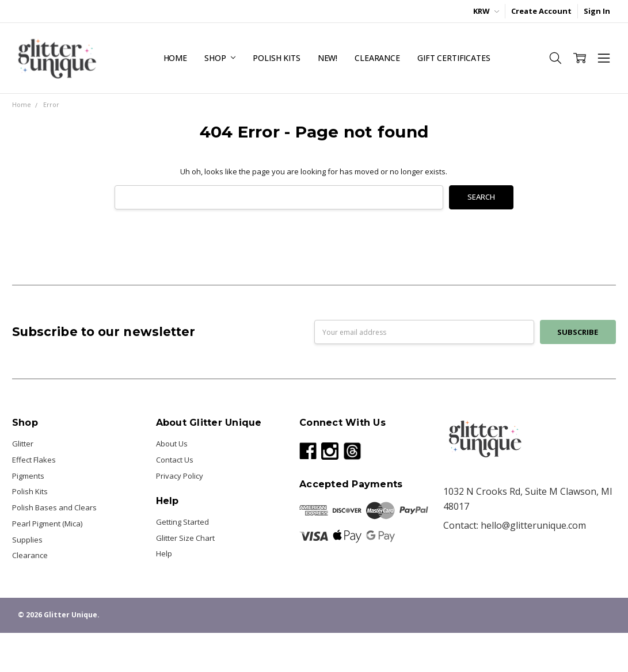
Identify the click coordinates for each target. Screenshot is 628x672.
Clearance (377, 58)
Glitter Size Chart (185, 538)
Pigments (28, 476)
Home (175, 58)
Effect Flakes (34, 460)
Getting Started (182, 522)
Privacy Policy (180, 476)
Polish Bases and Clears (54, 507)
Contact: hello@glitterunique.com (515, 525)
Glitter (23, 444)
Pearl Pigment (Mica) (47, 524)
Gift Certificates (454, 58)
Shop (220, 58)
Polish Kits (276, 58)
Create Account (541, 11)
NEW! (328, 58)
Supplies (27, 540)
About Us (172, 444)
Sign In (597, 11)
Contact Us (175, 460)
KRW (486, 11)
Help (164, 553)
